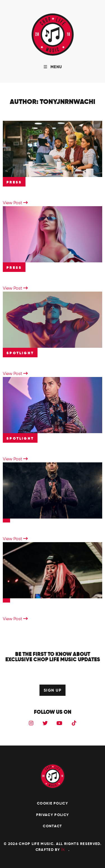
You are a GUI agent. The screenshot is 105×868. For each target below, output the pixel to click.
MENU (52, 67)
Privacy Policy (53, 815)
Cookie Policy (53, 803)
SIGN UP (53, 690)
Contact (52, 826)
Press (14, 182)
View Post (15, 203)
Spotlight (20, 353)
